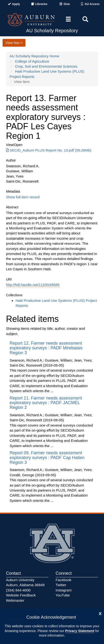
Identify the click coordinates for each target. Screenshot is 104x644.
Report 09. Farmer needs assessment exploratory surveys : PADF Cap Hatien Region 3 (47, 458)
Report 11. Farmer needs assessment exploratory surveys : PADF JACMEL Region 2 (46, 403)
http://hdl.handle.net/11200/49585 (33, 285)
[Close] (100, 613)
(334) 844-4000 (18, 590)
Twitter (61, 585)
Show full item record (23, 197)
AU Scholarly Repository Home (34, 56)
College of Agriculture (32, 61)
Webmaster (15, 600)
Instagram (64, 590)
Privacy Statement (80, 631)
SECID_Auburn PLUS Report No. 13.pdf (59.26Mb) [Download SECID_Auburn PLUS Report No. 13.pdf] (49, 150)
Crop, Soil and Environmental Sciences (46, 66)
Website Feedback (21, 595)
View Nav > (14, 43)
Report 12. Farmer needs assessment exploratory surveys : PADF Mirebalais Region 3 (46, 348)
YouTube (63, 595)
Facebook (64, 580)
